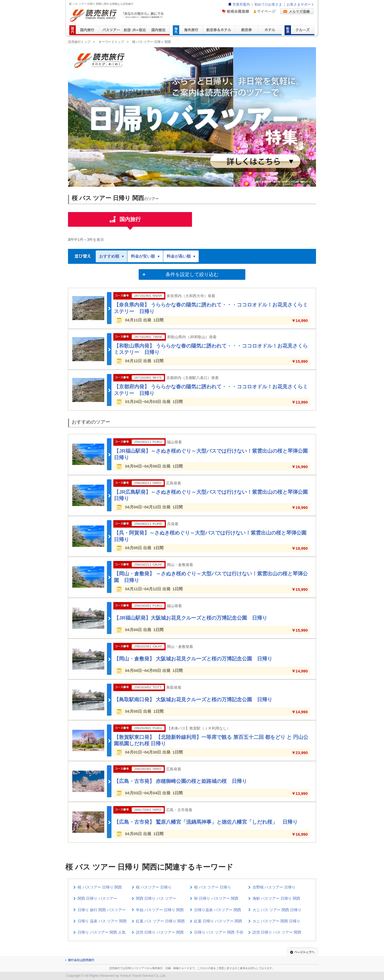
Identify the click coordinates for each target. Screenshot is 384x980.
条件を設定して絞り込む (192, 274)
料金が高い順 (181, 256)
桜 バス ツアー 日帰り (213, 887)
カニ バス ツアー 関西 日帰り (277, 910)
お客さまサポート (301, 5)
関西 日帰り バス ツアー (156, 898)
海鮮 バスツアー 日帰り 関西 (277, 898)
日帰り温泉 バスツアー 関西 (218, 910)
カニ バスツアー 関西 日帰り (277, 921)
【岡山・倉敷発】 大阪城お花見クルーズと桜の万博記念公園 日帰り (193, 659)
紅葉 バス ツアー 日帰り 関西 (161, 921)
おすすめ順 (111, 256)
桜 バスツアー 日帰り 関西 (100, 887)
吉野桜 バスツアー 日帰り (274, 887)
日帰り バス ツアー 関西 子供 (219, 932)
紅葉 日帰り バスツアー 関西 (218, 921)
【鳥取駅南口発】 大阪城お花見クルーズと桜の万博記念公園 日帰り (193, 700)
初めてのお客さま (268, 5)
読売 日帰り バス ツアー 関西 (277, 932)
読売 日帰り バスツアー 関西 (160, 932)
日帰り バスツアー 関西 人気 (102, 932)
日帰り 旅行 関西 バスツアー (102, 910)
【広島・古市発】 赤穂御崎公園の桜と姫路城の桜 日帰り (180, 781)
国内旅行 (130, 222)
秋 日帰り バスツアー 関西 (216, 898)
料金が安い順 (145, 256)
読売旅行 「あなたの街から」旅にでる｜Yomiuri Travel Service (117, 16)
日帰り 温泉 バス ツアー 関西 (102, 921)
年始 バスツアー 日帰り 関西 (160, 910)
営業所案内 (239, 5)
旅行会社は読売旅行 (81, 960)
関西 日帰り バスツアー (97, 898)
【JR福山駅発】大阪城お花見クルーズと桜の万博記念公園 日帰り (191, 618)
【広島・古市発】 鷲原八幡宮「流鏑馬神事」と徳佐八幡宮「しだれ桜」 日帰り (206, 822)
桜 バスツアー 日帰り (154, 887)
